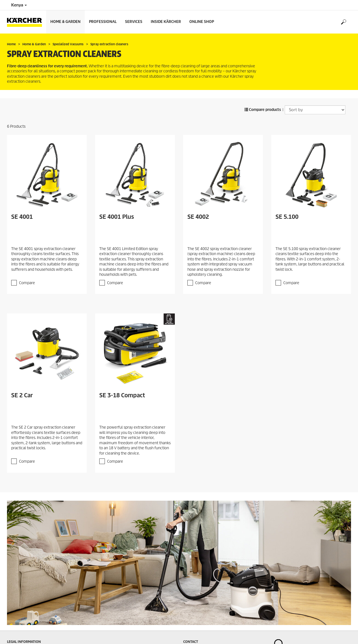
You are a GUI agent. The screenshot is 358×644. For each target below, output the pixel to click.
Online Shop (202, 22)
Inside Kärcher (166, 22)
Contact (191, 642)
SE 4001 (22, 217)
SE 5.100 (287, 217)
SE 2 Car (22, 395)
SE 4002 (198, 217)
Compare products (263, 110)
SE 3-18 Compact (122, 395)
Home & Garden (65, 22)
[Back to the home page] (27, 22)
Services (134, 22)
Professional (103, 22)
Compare (27, 283)
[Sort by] (315, 110)
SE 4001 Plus (117, 217)
